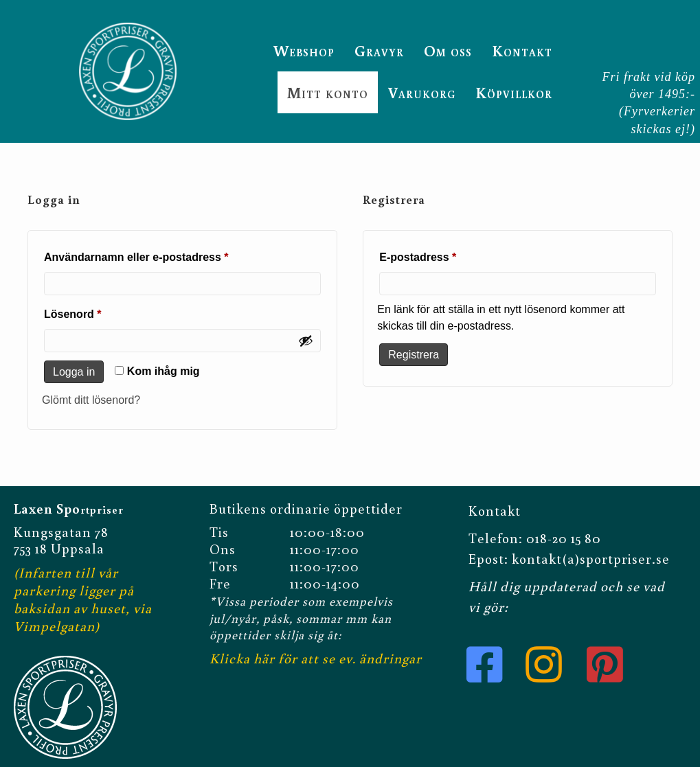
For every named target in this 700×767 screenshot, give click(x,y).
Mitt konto (328, 92)
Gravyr (379, 50)
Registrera (414, 355)
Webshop (304, 50)
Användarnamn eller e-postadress (170, 255)
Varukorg (422, 92)
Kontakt (522, 50)
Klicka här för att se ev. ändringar (316, 658)
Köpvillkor (514, 92)
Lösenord (106, 312)
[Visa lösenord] (306, 341)
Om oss (448, 50)
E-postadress (451, 255)
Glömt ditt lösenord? (91, 400)
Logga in (74, 372)
